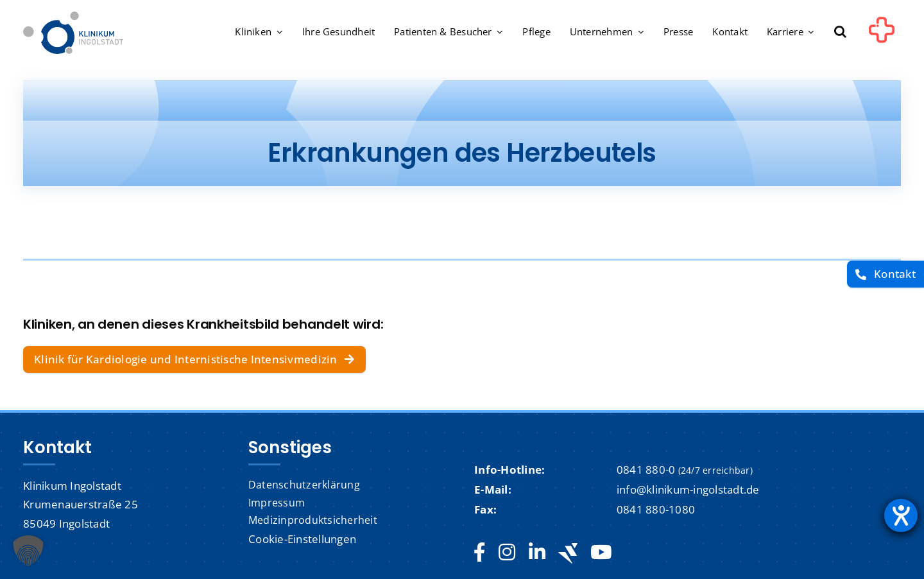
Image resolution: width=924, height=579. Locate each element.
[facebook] (480, 553)
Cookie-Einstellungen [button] (302, 539)
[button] (840, 33)
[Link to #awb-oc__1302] (882, 35)
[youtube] (601, 553)
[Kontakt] (886, 274)
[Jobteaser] (568, 553)
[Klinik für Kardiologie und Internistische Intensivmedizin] (194, 359)
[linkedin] (537, 553)
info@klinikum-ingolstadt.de (688, 489)
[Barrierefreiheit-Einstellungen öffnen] (901, 515)
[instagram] (507, 553)
